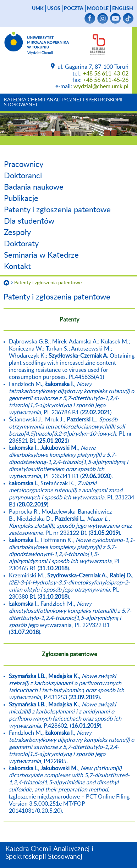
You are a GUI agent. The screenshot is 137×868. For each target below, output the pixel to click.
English (123, 9)
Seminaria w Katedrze (41, 255)
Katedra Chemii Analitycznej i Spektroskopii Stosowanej (63, 102)
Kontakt (17, 267)
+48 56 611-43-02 (106, 74)
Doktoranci (23, 176)
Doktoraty (21, 244)
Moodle (98, 9)
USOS (54, 9)
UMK (38, 9)
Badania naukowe (34, 187)
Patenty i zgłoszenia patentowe (57, 210)
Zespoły (17, 233)
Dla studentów (29, 221)
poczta (74, 9)
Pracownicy (24, 164)
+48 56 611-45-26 (106, 80)
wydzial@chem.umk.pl (101, 86)
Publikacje (21, 198)
